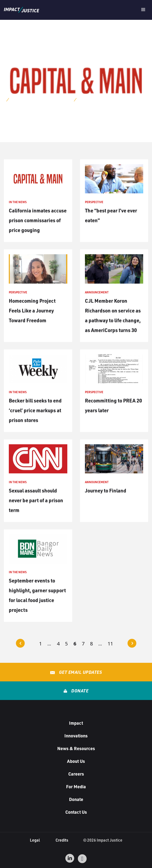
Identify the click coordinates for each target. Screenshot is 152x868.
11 (110, 644)
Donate (79, 691)
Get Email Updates (80, 672)
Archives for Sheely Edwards (41, 99)
